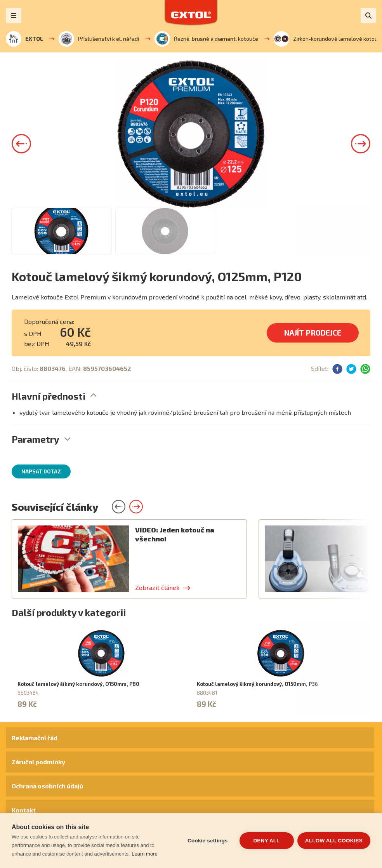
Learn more (144, 854)
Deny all (266, 841)
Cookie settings (207, 841)
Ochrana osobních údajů (47, 786)
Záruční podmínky (38, 762)
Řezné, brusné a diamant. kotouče (206, 39)
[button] (21, 144)
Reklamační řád (35, 738)
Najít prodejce (313, 333)
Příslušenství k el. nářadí (99, 39)
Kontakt (24, 810)
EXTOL (24, 39)
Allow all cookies (334, 841)
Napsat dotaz (41, 471)
